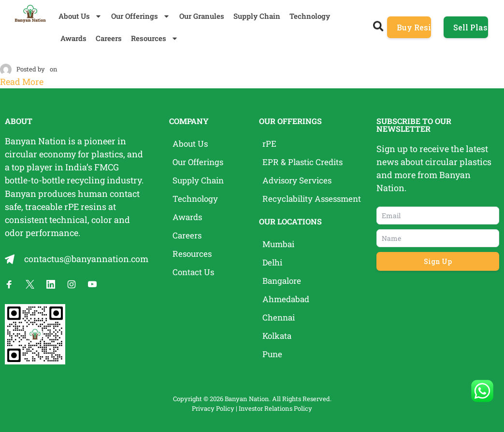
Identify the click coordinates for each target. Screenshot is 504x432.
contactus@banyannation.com (86, 258)
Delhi (273, 263)
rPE (72, 206)
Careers (109, 38)
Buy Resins (414, 27)
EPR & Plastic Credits (304, 162)
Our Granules (202, 16)
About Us (80, 16)
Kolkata (278, 336)
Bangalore (283, 281)
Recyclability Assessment (314, 199)
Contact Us (194, 272)
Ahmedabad (287, 299)
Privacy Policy (213, 408)
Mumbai (280, 244)
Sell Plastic (471, 27)
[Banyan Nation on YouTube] (92, 284)
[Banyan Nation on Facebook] (9, 284)
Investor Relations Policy (275, 408)
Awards (73, 38)
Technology (310, 16)
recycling (86, 180)
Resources (155, 38)
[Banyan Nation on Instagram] (72, 284)
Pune (273, 354)
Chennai (280, 318)
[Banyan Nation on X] (30, 284)
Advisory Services (300, 181)
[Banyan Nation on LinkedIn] (51, 284)
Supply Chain (257, 16)
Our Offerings (141, 16)
